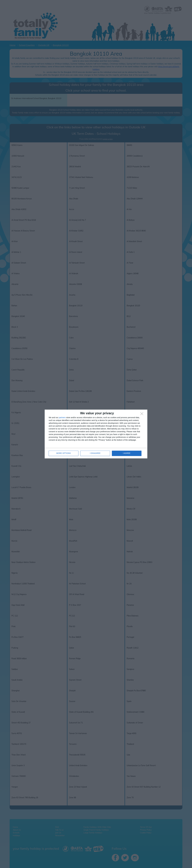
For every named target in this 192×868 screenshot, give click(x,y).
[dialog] (96, 434)
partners (62, 417)
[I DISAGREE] (143, 414)
